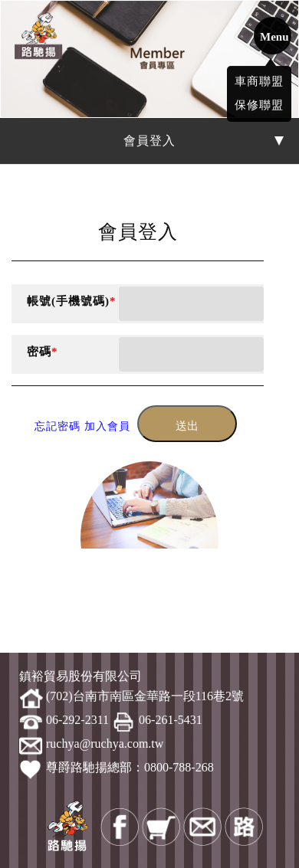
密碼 (43, 352)
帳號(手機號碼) (72, 301)
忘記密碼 (58, 426)
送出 (187, 426)
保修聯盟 (259, 102)
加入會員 (107, 426)
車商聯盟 (259, 78)
